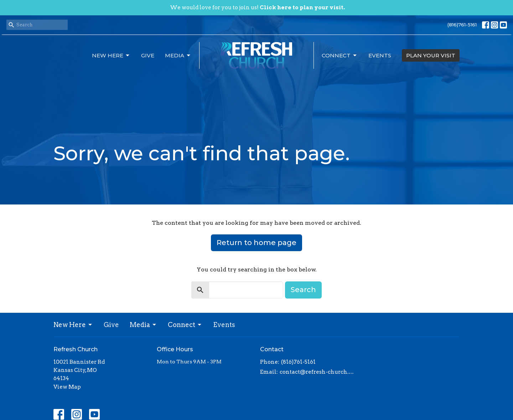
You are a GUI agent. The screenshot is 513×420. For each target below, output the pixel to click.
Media (178, 56)
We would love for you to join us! (257, 7)
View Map (67, 387)
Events (380, 55)
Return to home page (256, 243)
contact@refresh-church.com (318, 372)
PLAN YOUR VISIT (431, 55)
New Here (111, 56)
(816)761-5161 (462, 25)
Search (303, 290)
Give (148, 55)
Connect (340, 56)
